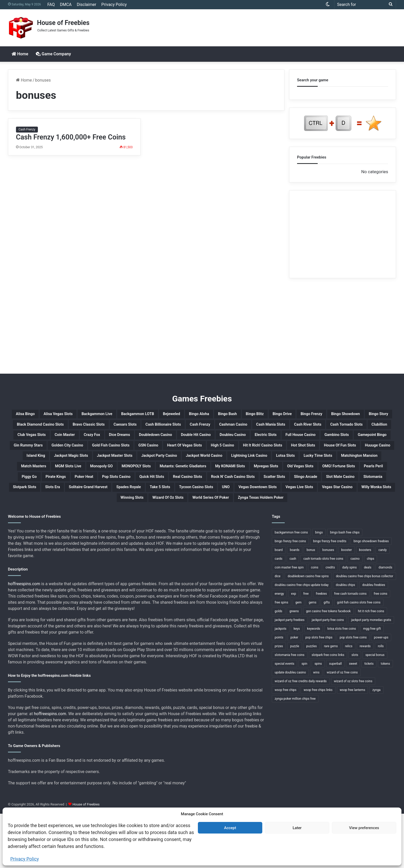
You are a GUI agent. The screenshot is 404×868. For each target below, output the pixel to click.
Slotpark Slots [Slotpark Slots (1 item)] (274, 526)
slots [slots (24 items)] (355, 709)
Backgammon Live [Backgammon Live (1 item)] (127, 415)
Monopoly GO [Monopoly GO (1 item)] (91, 502)
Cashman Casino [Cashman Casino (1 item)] (84, 440)
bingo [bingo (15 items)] (319, 587)
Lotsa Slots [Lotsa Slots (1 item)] (214, 489)
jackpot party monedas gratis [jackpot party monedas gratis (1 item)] (371, 674)
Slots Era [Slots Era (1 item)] (311, 526)
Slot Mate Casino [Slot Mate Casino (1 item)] (192, 526)
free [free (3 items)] (306, 648)
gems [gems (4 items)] (313, 657)
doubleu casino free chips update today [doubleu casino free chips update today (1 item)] (302, 639)
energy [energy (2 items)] (279, 648)
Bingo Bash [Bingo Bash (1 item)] (300, 415)
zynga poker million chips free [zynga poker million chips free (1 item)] (295, 753)
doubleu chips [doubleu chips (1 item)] (345, 639)
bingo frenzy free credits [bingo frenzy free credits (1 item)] (330, 595)
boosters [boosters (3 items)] (365, 604)
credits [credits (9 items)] (330, 622)
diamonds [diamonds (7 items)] (385, 622)
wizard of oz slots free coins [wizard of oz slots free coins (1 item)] (353, 735)
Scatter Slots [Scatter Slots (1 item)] (104, 526)
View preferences (364, 828)
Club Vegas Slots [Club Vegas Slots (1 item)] (320, 440)
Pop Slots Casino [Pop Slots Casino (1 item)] (253, 514)
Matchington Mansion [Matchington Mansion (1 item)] (313, 489)
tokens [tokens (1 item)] (385, 718)
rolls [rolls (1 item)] (381, 700)
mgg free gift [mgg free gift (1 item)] (372, 683)
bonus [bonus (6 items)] (311, 604)
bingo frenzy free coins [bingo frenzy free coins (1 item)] (290, 595)
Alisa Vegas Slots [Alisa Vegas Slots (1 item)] (75, 415)
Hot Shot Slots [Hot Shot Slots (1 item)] (108, 477)
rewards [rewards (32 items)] (365, 700)
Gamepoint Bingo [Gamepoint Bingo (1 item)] (49, 464)
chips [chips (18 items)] (371, 613)
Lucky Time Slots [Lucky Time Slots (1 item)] (258, 489)
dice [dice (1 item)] (277, 630)
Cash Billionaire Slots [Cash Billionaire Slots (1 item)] (352, 427)
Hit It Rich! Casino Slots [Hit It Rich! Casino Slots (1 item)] (54, 477)
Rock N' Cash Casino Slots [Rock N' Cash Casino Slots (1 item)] (49, 526)
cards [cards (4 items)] (279, 613)
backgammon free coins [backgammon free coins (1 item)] (291, 587)
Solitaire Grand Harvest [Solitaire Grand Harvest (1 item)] (359, 526)
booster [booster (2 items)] (347, 604)
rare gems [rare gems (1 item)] (331, 700)
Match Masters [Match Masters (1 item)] (366, 489)
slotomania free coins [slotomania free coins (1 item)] (289, 709)
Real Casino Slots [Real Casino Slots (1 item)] (348, 514)
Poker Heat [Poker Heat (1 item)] (211, 514)
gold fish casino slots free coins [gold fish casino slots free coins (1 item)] (359, 657)
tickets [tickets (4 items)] (369, 718)
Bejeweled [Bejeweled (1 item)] (226, 415)
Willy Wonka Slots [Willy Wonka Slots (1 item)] (365, 539)
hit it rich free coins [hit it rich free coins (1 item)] (371, 665)
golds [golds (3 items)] (278, 665)
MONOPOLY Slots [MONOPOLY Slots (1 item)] (137, 502)
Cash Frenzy (27, 129)
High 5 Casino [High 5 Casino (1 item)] (359, 464)
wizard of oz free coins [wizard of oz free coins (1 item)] (342, 727)
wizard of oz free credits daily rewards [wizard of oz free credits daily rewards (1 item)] (301, 735)
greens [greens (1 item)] (294, 665)
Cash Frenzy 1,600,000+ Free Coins (71, 137)
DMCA (66, 5)
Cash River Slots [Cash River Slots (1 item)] (184, 440)
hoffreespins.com (24, 638)
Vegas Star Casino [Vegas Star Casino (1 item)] (313, 539)
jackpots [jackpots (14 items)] (280, 683)
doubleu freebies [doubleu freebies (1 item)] (374, 639)
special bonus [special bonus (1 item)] (375, 709)
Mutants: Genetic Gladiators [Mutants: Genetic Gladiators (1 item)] (200, 502)
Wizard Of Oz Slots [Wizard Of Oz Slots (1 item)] (156, 551)
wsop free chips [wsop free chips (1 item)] (285, 744)
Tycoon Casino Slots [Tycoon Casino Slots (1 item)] (125, 539)
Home (20, 54)
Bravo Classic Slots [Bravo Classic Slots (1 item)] (252, 427)
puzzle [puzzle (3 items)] (295, 700)
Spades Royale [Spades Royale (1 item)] (36, 539)
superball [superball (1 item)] (335, 718)
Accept (230, 828)
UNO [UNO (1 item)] (164, 539)
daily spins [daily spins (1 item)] (349, 622)
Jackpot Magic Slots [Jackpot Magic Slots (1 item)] (294, 477)
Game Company (53, 54)
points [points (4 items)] (279, 692)
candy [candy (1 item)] (383, 604)
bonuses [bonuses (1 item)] (328, 604)
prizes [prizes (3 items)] (279, 700)
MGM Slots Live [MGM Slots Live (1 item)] (47, 502)
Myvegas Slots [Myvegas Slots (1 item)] (311, 502)
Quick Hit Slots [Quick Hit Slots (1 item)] (300, 514)
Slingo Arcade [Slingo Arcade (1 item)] (146, 526)
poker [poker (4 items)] (294, 692)
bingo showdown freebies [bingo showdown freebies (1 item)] (371, 595)
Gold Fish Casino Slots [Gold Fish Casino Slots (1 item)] (210, 464)
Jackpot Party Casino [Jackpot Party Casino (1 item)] (46, 489)
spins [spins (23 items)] (318, 718)
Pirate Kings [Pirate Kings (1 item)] (173, 514)
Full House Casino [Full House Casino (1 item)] (314, 452)
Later (297, 828)
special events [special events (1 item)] (284, 718)
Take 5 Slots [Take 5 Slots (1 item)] (77, 539)
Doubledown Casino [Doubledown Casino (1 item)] (121, 452)
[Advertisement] (268, 26)
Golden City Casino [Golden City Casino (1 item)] (152, 464)
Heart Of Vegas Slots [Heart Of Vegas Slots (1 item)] (308, 464)
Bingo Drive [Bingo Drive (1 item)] (372, 415)
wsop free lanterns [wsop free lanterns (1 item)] (353, 744)
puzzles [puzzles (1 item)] (312, 700)
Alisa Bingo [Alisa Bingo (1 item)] (32, 415)
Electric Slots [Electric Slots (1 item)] (267, 452)
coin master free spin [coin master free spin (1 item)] (289, 622)
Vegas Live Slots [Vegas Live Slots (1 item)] (262, 539)
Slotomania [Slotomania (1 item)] (235, 526)
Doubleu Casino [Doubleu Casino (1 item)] (224, 452)
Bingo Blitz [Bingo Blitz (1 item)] (336, 415)
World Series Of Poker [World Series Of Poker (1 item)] (213, 551)
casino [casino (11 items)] (355, 613)
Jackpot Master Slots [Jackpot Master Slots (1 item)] (353, 477)
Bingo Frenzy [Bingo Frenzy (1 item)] (43, 427)
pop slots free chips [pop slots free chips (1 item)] (319, 692)
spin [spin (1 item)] (304, 718)
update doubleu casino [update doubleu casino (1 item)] (290, 727)
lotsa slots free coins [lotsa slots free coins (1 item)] (342, 683)
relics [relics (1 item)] (349, 700)
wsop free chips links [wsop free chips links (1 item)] (318, 744)
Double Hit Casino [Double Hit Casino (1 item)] (175, 452)
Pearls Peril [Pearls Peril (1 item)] (105, 514)
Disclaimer (86, 5)
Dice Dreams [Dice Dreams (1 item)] (73, 452)
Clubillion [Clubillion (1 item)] (279, 440)
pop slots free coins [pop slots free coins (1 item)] (353, 692)
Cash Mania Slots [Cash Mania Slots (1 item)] (134, 440)
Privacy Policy (25, 859)
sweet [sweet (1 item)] (353, 718)
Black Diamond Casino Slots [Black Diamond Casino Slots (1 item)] (188, 427)
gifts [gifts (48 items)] (327, 657)
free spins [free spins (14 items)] (281, 657)
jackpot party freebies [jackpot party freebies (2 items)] (290, 674)
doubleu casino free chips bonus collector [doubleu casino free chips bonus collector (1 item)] (365, 630)
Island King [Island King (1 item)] (248, 477)
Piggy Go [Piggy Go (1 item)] (138, 514)
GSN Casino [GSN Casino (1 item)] (260, 464)
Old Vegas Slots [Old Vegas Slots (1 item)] (357, 502)
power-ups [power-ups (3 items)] (381, 692)
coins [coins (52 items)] (315, 622)
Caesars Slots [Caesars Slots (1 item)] (301, 427)
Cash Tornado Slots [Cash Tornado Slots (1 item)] (235, 440)
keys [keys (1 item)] (297, 683)
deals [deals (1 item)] (368, 622)
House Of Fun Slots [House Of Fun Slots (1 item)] (157, 477)
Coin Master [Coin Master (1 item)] (364, 440)
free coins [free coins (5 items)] (381, 648)
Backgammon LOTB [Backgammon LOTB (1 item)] (182, 415)
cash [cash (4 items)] (293, 613)
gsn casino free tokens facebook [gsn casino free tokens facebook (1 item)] (328, 665)
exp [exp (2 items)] (294, 648)
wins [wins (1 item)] (316, 727)
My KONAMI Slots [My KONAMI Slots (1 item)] (263, 502)
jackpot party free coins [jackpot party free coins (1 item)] (328, 674)
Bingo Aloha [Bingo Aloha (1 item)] (263, 415)
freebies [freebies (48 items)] (321, 648)
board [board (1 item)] (279, 604)
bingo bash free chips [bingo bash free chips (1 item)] (345, 587)
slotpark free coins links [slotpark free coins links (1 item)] (328, 709)
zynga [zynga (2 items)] (376, 744)
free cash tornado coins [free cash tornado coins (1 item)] (350, 648)
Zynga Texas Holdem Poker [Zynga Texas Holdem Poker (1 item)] (280, 551)
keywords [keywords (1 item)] (314, 683)
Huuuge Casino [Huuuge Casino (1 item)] (207, 477)
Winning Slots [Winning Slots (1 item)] (108, 551)
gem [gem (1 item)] (299, 657)
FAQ (51, 5)
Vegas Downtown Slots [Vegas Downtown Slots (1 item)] (206, 539)
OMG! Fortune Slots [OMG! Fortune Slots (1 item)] (58, 514)
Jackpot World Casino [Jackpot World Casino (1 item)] (106, 489)
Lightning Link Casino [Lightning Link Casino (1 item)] (166, 489)
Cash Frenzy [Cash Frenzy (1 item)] (40, 440)
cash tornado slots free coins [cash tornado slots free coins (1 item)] (323, 613)
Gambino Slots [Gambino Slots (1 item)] (362, 452)
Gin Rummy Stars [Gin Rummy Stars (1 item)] (99, 464)
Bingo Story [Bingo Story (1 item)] (131, 427)
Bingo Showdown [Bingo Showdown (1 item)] (88, 427)
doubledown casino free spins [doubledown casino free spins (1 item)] (308, 630)
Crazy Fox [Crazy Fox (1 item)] (37, 452)
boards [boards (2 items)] (295, 604)
